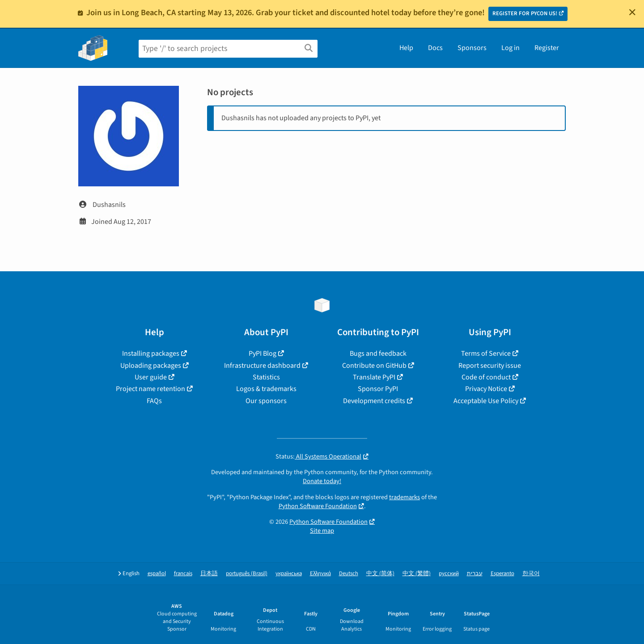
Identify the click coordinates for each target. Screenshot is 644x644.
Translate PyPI (374, 377)
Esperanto (502, 574)
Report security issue (490, 366)
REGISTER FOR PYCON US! (525, 13)
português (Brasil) (247, 574)
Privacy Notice (486, 389)
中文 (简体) (380, 574)
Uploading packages (151, 366)
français (183, 574)
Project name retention (150, 389)
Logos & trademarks (266, 389)
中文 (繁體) (417, 574)
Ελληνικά (320, 574)
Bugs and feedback (378, 354)
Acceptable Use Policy (486, 401)
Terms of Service (486, 354)
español (157, 574)
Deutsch (349, 574)
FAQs (154, 401)
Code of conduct (486, 377)
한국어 (531, 574)
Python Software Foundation (318, 506)
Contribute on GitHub (374, 366)
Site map (322, 531)
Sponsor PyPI (378, 389)
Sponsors (472, 48)
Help (406, 48)
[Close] (632, 12)
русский (449, 574)
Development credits (374, 401)
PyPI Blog (263, 354)
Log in (511, 48)
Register (547, 48)
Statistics (266, 377)
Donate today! (322, 481)
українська (289, 574)
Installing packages (151, 354)
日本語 (209, 574)
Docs (435, 48)
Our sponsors (266, 401)
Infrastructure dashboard (262, 366)
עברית (475, 574)
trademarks (405, 497)
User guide (151, 377)
